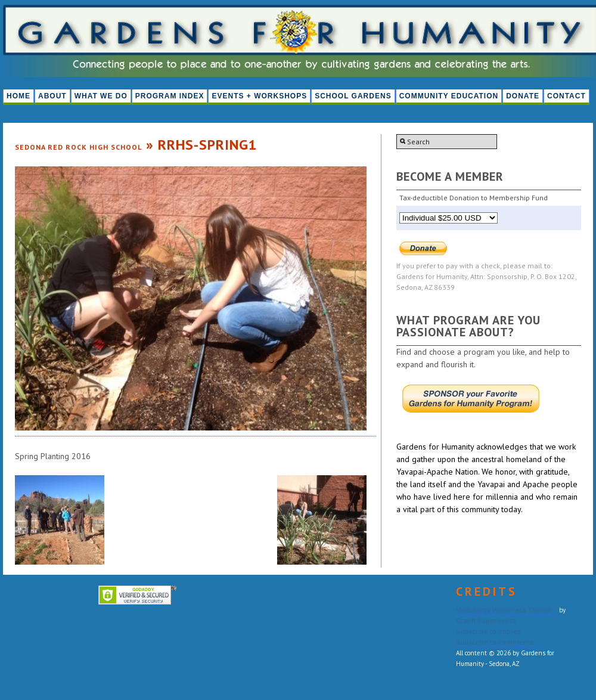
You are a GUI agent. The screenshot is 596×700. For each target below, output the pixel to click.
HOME (18, 96)
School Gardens (353, 96)
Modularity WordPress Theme (504, 610)
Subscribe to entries (488, 631)
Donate (523, 96)
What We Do (101, 96)
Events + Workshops (259, 96)
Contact (566, 96)
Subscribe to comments (495, 642)
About (52, 96)
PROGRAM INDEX (170, 96)
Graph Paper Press (486, 620)
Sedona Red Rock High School (78, 147)
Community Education (449, 96)
